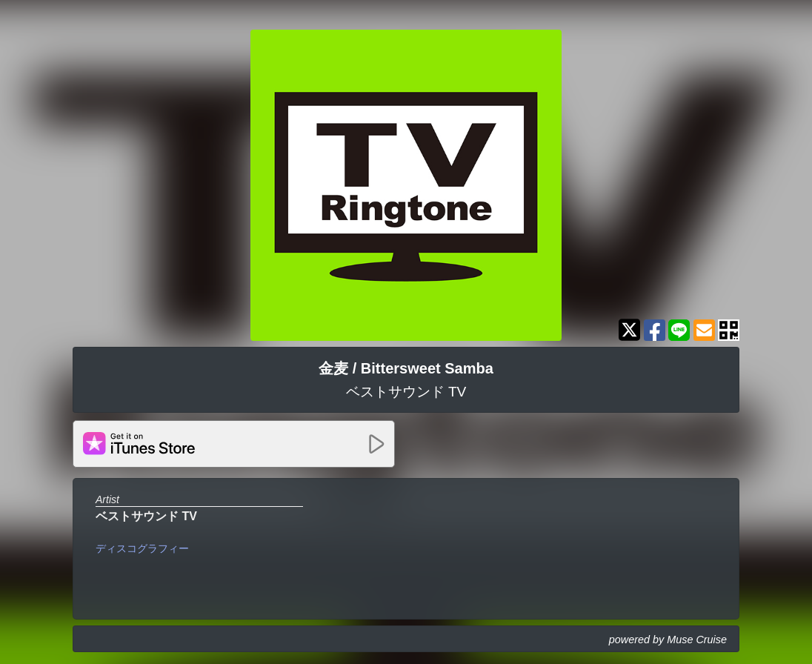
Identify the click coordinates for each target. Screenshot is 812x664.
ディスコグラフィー (142, 548)
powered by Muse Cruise (668, 640)
